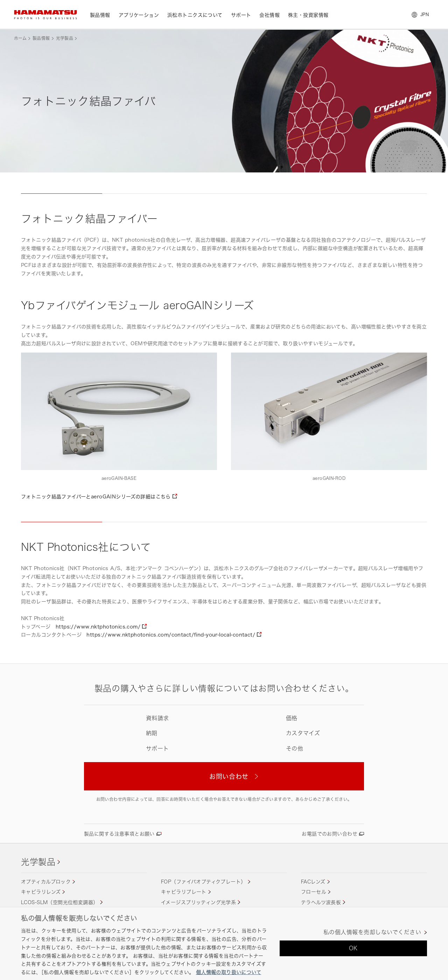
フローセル (314, 892)
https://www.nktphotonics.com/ (98, 627)
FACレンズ (313, 882)
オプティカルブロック (46, 882)
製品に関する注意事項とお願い (119, 834)
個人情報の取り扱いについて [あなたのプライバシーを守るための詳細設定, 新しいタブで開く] (229, 972)
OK (353, 948)
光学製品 (65, 38)
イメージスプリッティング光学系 (198, 902)
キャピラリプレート (184, 892)
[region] (224, 943)
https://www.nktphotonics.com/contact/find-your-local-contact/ (171, 635)
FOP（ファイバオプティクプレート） (204, 882)
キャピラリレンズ (41, 892)
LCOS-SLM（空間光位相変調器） (60, 902)
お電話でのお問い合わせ (330, 834)
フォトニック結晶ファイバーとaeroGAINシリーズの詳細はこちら (96, 496)
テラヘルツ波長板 (321, 902)
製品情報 (41, 38)
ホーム (20, 38)
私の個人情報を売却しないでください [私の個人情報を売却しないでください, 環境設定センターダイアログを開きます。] (372, 932)
